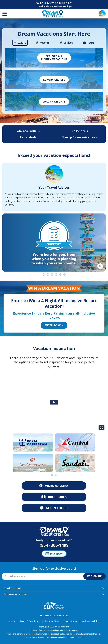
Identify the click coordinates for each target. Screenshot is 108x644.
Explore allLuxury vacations (54, 58)
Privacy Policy (70, 621)
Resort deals (28, 137)
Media (12, 621)
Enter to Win (54, 325)
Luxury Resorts (54, 101)
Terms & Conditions (30, 621)
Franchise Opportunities (54, 615)
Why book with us (28, 131)
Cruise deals (80, 131)
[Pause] (100, 266)
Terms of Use (52, 621)
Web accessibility (91, 621)
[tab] (20, 43)
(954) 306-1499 (63, 3)
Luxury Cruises (54, 80)
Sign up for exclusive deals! (80, 137)
